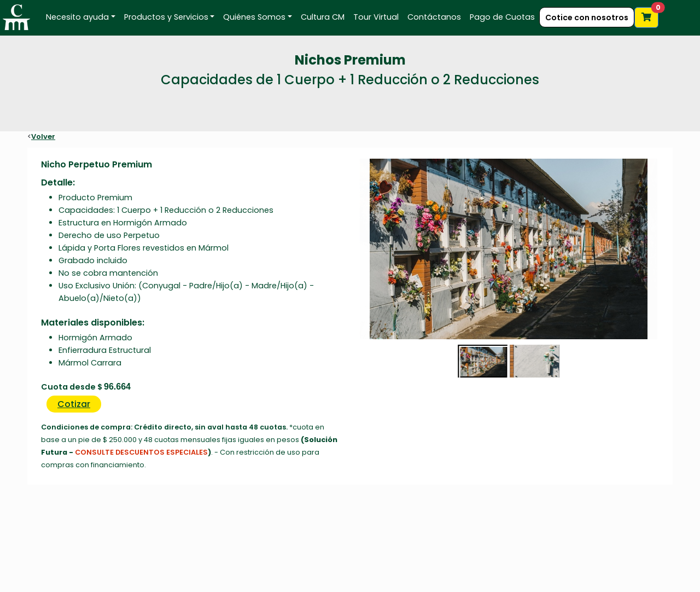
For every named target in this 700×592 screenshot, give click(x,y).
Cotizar (74, 404)
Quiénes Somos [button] (254, 17)
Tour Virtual (376, 17)
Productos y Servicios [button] (166, 17)
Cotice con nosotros (587, 18)
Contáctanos (434, 17)
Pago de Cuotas (502, 17)
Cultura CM (323, 17)
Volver (43, 137)
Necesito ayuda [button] (77, 17)
